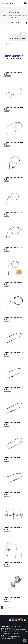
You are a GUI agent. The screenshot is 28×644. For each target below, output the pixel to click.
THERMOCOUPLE (11, 39)
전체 (4, 39)
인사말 (18, 23)
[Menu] (25, 3)
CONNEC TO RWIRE (24, 36)
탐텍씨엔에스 (7, 4)
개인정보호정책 (13, 619)
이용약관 (21, 619)
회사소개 (4, 23)
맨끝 (12, 607)
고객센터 (6, 620)
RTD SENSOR (17, 37)
